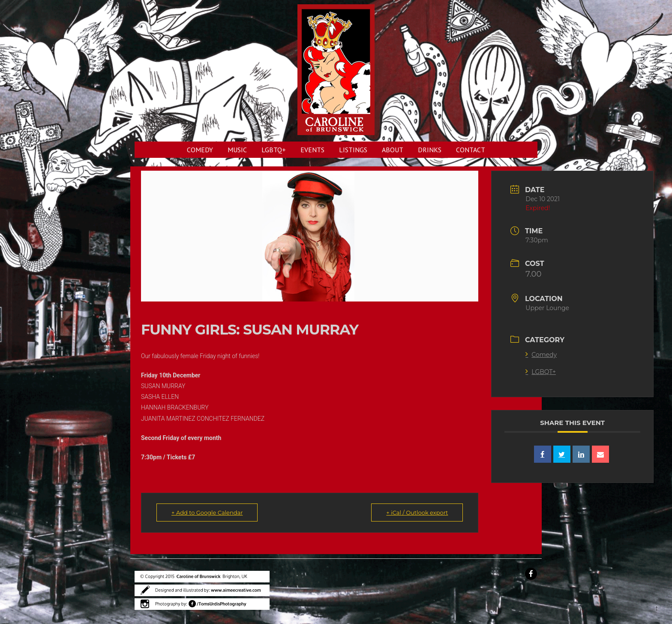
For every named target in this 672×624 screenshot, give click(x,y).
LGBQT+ (541, 372)
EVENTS (312, 150)
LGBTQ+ (274, 150)
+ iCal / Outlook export (417, 512)
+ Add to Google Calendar (207, 512)
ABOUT (393, 150)
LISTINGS (353, 150)
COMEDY (200, 150)
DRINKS (430, 150)
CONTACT (471, 150)
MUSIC (237, 150)
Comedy (541, 355)
